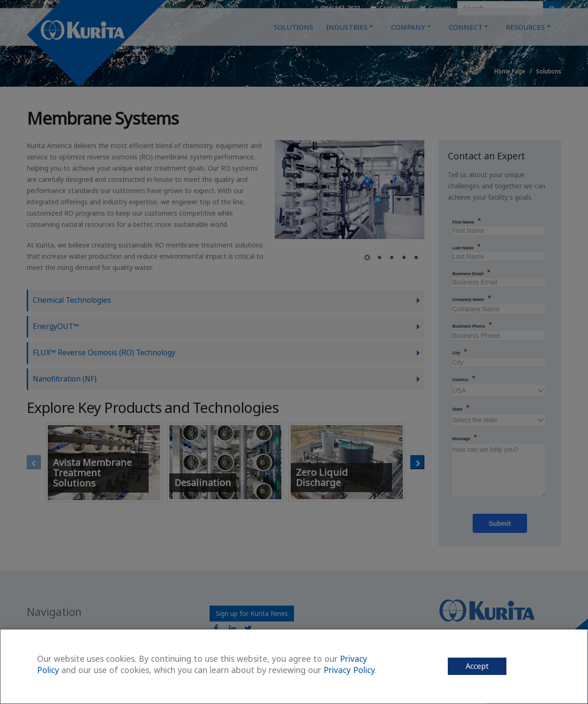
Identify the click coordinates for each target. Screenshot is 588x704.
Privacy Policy (349, 670)
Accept (477, 666)
